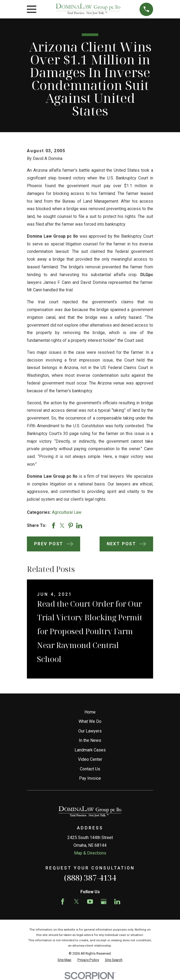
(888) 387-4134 (90, 878)
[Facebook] (63, 901)
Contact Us (90, 769)
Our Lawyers (90, 731)
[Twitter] (76, 901)
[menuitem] (64, 960)
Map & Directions (90, 853)
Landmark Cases (90, 750)
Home (90, 712)
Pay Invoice (90, 778)
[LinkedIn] (117, 901)
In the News (90, 740)
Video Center (90, 759)
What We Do (90, 721)
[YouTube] (90, 901)
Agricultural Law (67, 512)
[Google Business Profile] (104, 901)
